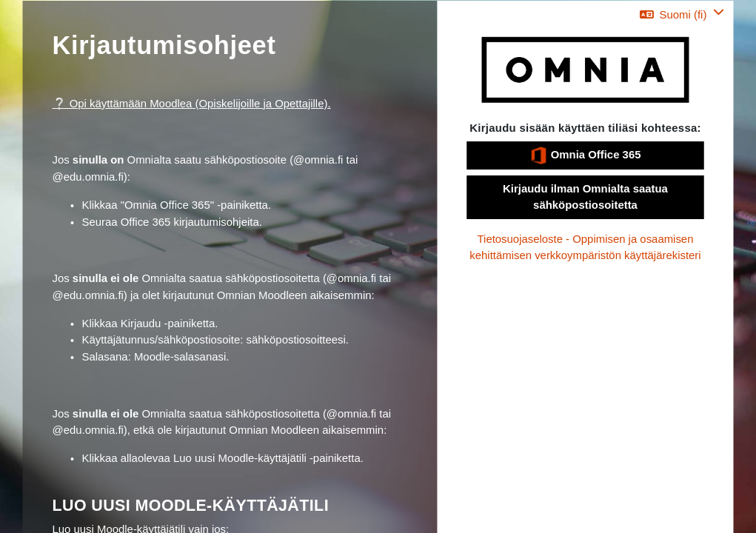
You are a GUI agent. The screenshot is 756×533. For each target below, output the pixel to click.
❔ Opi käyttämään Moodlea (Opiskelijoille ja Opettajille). (192, 104)
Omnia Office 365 (586, 155)
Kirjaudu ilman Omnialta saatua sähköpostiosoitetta (585, 197)
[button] (682, 14)
